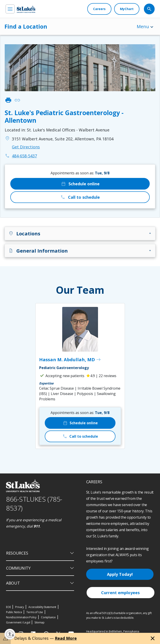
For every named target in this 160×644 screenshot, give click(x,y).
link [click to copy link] (17, 100)
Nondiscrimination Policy (21, 617)
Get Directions (26, 147)
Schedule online (80, 184)
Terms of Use (35, 612)
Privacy (20, 607)
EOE (8, 607)
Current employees (120, 593)
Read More (66, 638)
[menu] (10, 9)
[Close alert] (153, 638)
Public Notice (14, 612)
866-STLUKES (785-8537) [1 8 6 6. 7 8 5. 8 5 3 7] (34, 504)
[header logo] (26, 9)
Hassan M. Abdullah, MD (70, 360)
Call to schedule (80, 197)
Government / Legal (18, 622)
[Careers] (99, 9)
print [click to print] (8, 100)
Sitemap (39, 622)
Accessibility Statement (42, 607)
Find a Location (26, 26)
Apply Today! (120, 574)
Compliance (48, 617)
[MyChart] (127, 9)
